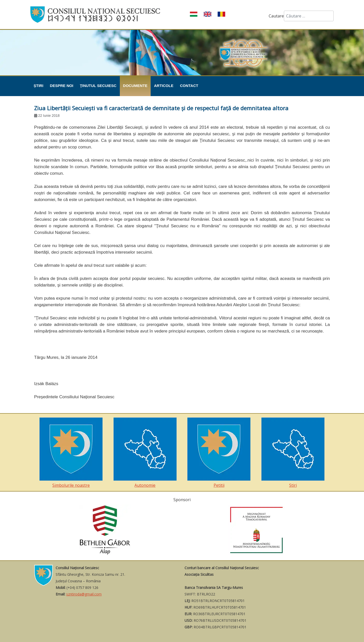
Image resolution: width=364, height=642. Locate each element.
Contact (189, 86)
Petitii (219, 453)
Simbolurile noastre (71, 453)
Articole (164, 86)
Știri (38, 86)
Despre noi (62, 86)
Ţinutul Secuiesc (98, 86)
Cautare (276, 16)
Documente (135, 86)
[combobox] (309, 16)
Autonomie (145, 453)
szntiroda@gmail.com (84, 594)
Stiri (293, 453)
